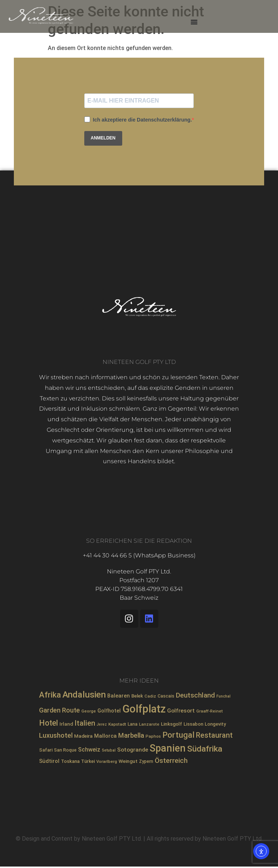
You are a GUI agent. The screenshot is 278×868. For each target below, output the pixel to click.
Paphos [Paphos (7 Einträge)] (153, 736)
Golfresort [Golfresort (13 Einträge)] (181, 711)
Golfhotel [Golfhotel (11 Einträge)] (109, 711)
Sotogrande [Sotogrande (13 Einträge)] (133, 750)
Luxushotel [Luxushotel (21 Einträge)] (56, 736)
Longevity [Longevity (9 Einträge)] (215, 724)
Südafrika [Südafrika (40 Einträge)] (205, 749)
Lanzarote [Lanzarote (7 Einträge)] (149, 724)
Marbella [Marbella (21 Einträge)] (131, 736)
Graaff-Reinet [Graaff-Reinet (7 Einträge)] (210, 711)
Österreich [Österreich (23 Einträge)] (171, 761)
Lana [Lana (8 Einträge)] (133, 724)
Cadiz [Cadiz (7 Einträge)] (150, 696)
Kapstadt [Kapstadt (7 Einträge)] (117, 724)
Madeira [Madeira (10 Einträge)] (83, 736)
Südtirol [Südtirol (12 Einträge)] (49, 761)
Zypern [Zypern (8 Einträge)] (146, 761)
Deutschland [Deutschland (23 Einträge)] (195, 695)
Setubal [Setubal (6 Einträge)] (109, 750)
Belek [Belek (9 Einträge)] (137, 696)
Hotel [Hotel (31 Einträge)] (49, 723)
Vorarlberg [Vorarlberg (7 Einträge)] (107, 761)
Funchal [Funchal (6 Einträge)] (223, 696)
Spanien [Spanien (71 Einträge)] (168, 748)
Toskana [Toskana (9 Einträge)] (70, 761)
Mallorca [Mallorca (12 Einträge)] (105, 736)
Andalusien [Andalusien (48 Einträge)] (84, 695)
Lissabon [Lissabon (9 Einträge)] (193, 724)
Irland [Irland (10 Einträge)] (66, 724)
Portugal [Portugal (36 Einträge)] (178, 735)
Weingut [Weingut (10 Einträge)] (128, 761)
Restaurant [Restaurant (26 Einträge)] (214, 735)
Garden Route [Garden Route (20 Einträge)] (59, 710)
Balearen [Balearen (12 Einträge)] (119, 696)
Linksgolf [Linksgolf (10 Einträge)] (171, 724)
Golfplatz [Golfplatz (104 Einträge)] (144, 709)
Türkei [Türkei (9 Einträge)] (88, 761)
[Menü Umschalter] (194, 22)
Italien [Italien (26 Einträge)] (85, 723)
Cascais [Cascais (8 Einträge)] (166, 696)
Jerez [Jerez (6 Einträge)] (102, 724)
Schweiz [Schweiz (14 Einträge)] (89, 750)
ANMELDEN (103, 138)
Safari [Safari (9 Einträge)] (46, 750)
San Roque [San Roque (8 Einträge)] (65, 750)
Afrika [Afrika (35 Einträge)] (50, 695)
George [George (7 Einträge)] (89, 711)
